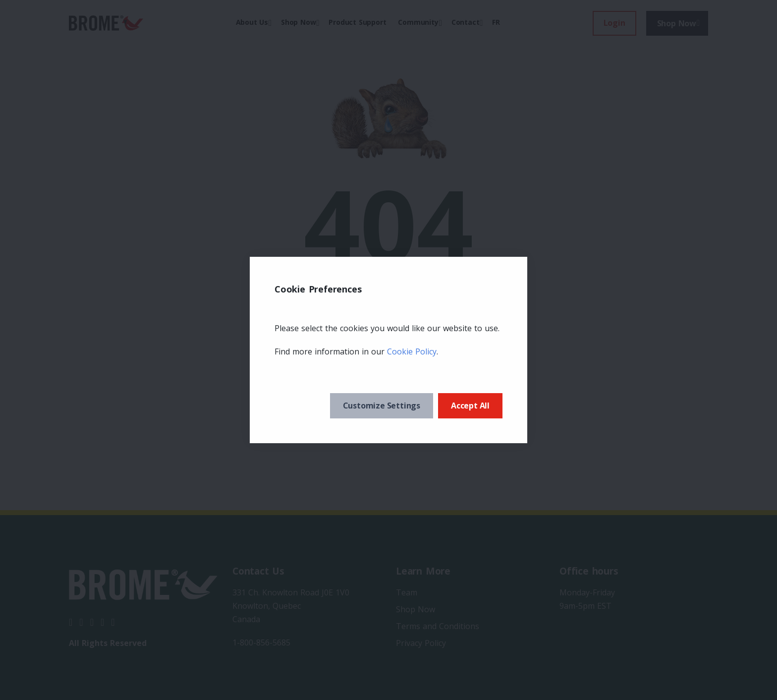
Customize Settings (382, 406)
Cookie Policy (412, 351)
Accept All (470, 406)
